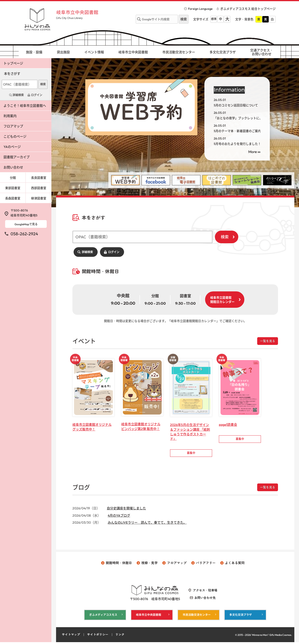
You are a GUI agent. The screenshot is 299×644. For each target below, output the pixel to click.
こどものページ (15, 136)
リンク (120, 637)
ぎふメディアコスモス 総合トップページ (248, 9)
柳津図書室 (39, 198)
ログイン (114, 252)
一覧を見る (268, 341)
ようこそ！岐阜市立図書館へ (25, 106)
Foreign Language (200, 9)
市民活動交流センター (179, 52)
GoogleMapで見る (26, 224)
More (253, 152)
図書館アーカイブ (17, 157)
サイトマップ (71, 637)
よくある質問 (235, 564)
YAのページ (12, 147)
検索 (225, 237)
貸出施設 (63, 52)
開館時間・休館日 (119, 564)
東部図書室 (13, 188)
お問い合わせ (13, 167)
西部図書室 (39, 188)
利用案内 (10, 116)
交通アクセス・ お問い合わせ (262, 52)
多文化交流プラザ (223, 52)
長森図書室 (13, 198)
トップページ (13, 63)
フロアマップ (13, 126)
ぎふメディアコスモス (103, 617)
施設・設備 (34, 52)
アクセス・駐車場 (205, 592)
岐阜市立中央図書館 (79, 12)
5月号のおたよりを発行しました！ (237, 144)
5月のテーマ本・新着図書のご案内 (237, 131)
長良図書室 (39, 178)
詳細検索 (87, 252)
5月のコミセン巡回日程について (236, 105)
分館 (13, 178)
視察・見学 (149, 564)
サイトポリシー (98, 637)
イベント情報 (94, 52)
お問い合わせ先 (205, 599)
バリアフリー (206, 564)
